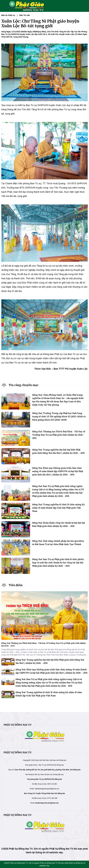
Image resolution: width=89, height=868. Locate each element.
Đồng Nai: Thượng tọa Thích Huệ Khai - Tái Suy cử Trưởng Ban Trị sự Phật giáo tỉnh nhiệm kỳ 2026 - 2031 (59, 435)
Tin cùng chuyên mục (24, 385)
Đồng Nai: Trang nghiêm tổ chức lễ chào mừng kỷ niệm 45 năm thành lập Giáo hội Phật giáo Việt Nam (58, 508)
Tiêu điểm (16, 585)
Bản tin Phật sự (8, 15)
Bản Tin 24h (25, 15)
